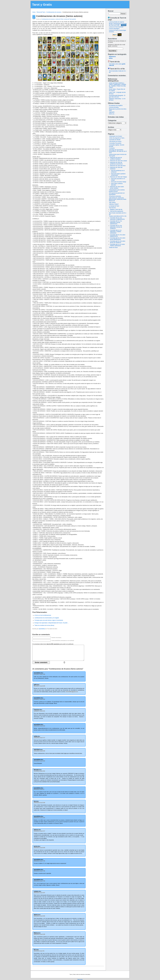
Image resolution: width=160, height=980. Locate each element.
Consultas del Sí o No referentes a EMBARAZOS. (117, 219)
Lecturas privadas (114, 107)
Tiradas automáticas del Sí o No (118, 216)
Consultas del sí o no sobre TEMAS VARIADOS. (117, 245)
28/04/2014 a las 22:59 (39, 848)
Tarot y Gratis (42, 5)
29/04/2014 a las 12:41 (39, 818)
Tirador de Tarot (113, 247)
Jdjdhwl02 (112, 112)
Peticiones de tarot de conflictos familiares (116, 158)
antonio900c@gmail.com (72, 692)
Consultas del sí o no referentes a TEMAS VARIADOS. (116, 232)
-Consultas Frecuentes (115, 143)
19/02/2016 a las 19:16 (39, 726)
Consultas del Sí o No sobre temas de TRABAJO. (118, 242)
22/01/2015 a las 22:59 (39, 751)
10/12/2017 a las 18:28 (39, 686)
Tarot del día (112, 208)
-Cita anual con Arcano (115, 141)
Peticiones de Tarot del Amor (118, 166)
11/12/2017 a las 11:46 (39, 674)
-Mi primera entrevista (115, 196)
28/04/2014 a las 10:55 (39, 916)
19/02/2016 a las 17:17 (39, 738)
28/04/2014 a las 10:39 (39, 934)
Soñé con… (112, 114)
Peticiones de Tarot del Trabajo (118, 177)
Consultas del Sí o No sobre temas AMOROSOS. (118, 239)
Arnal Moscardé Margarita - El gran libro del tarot (117, 96)
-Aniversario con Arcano (115, 136)
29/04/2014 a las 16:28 (39, 803)
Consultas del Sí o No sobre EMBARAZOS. (118, 236)
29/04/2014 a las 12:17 (39, 831)
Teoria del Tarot (41, 12)
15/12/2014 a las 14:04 (39, 761)
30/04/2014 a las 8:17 (39, 789)
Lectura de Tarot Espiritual (116, 27)
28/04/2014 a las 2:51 (39, 951)
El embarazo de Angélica (116, 106)
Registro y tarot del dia (116, 209)
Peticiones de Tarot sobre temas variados (117, 187)
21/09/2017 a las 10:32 (39, 699)
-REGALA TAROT (114, 204)
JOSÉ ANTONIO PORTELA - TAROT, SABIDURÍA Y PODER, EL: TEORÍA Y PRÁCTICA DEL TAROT (118, 85)
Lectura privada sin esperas (116, 22)
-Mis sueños (112, 203)
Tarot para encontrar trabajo (119, 182)
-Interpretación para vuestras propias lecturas (117, 191)
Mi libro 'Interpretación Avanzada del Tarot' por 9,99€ (118, 24)
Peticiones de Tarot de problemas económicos (116, 163)
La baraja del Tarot (114, 206)
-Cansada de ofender (115, 140)
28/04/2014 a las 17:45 (39, 861)
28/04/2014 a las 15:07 (39, 893)
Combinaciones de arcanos (54, 12)
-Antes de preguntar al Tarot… (117, 138)
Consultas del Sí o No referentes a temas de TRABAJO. (116, 227)
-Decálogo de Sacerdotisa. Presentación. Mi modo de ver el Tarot (118, 151)
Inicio (34, 12)
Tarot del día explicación (117, 211)
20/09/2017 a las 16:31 (39, 711)
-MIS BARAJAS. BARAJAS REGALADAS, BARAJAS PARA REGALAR (118, 199)
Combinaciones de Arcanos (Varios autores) (59, 16)
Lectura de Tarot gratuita (70, 19)
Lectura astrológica (114, 29)
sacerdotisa (42, 629)
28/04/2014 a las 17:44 (39, 881)
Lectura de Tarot (59, 19)
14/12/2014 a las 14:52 (39, 771)
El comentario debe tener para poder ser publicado (53, 644)
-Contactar (112, 148)
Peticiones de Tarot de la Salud (118, 161)
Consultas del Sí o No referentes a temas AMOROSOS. (116, 222)
